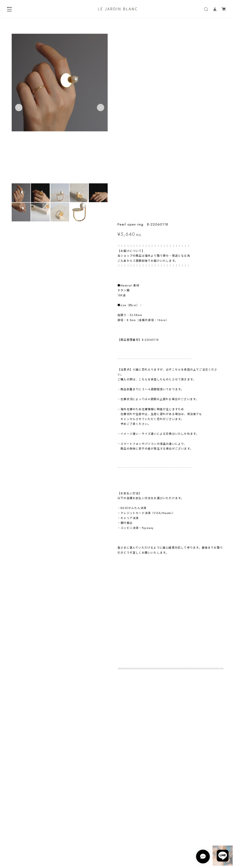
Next (100, 109)
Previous (19, 109)
